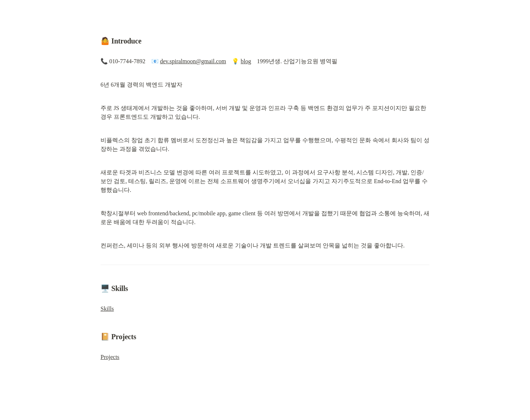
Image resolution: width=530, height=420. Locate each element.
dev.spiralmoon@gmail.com (193, 61)
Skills (107, 309)
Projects (110, 357)
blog (246, 61)
